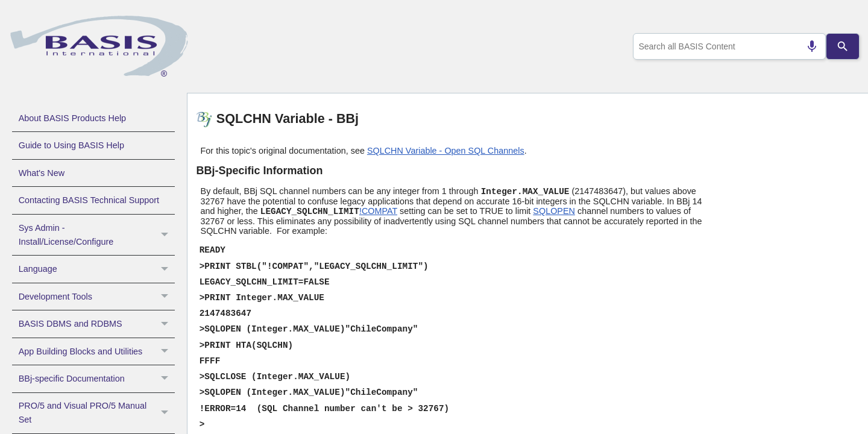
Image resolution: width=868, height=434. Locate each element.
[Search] (843, 46)
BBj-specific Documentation (97, 379)
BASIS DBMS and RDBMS (97, 324)
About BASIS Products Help (72, 118)
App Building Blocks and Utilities (97, 351)
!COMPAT (378, 211)
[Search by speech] (807, 46)
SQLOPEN (554, 211)
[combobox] (727, 46)
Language (97, 269)
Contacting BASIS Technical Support (89, 200)
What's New (42, 173)
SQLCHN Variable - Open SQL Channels (446, 151)
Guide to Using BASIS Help (71, 145)
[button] (166, 235)
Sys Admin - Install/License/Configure (97, 235)
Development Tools (97, 297)
